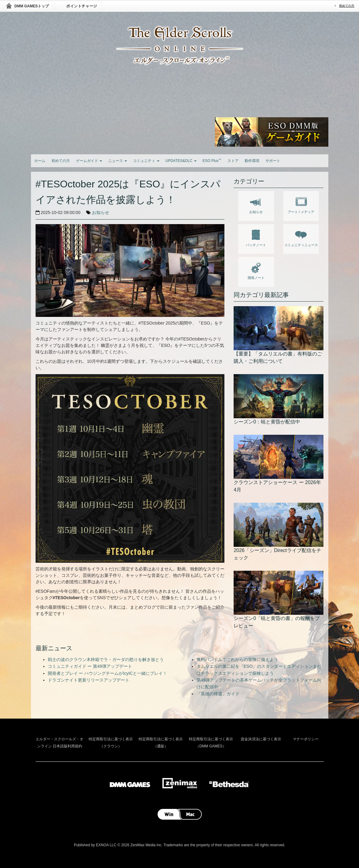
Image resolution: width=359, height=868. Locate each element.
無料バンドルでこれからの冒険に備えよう (237, 659)
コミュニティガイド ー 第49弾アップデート (90, 666)
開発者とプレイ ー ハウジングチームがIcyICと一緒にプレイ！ (108, 673)
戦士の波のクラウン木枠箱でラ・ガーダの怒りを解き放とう (106, 659)
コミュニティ (146, 161)
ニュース (118, 161)
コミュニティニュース (301, 237)
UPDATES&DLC (181, 161)
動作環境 (252, 161)
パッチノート (256, 237)
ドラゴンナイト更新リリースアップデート (89, 680)
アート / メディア (301, 204)
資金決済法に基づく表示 (261, 739)
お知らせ (101, 212)
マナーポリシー (306, 739)
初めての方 (347, 6)
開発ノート (256, 270)
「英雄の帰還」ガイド (218, 694)
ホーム (40, 161)
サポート (273, 161)
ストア (233, 161)
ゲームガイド (89, 161)
